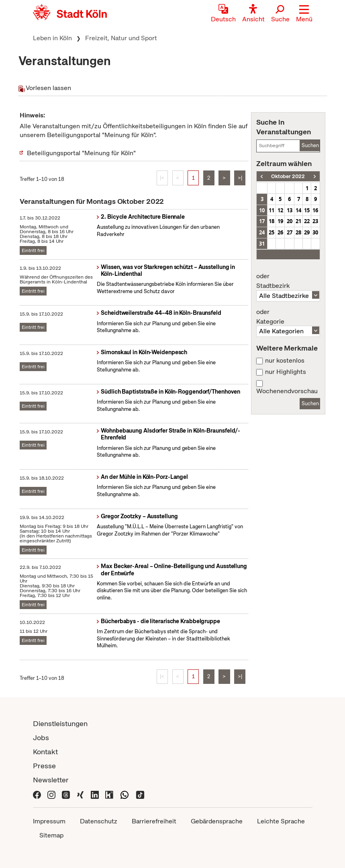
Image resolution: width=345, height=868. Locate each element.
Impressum (49, 821)
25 (272, 232)
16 (315, 210)
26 (280, 232)
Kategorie (288, 317)
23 (315, 221)
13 (290, 210)
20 (290, 221)
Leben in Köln (52, 38)
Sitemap (51, 835)
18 (272, 221)
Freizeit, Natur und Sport (121, 38)
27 (290, 232)
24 (262, 232)
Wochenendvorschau (287, 391)
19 (280, 221)
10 (262, 210)
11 (272, 210)
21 (298, 221)
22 (307, 221)
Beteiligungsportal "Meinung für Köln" (81, 153)
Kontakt (45, 752)
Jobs (41, 738)
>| (240, 178)
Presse (44, 766)
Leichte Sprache (281, 821)
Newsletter (51, 780)
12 (280, 210)
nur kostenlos (285, 361)
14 (298, 210)
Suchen (310, 145)
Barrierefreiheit (154, 821)
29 (307, 232)
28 (298, 232)
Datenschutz (99, 821)
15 (307, 210)
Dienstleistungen (60, 723)
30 (315, 232)
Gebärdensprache (217, 821)
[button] (304, 14)
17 (262, 221)
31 (262, 244)
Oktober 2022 (288, 176)
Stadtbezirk (288, 281)
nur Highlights (286, 372)
